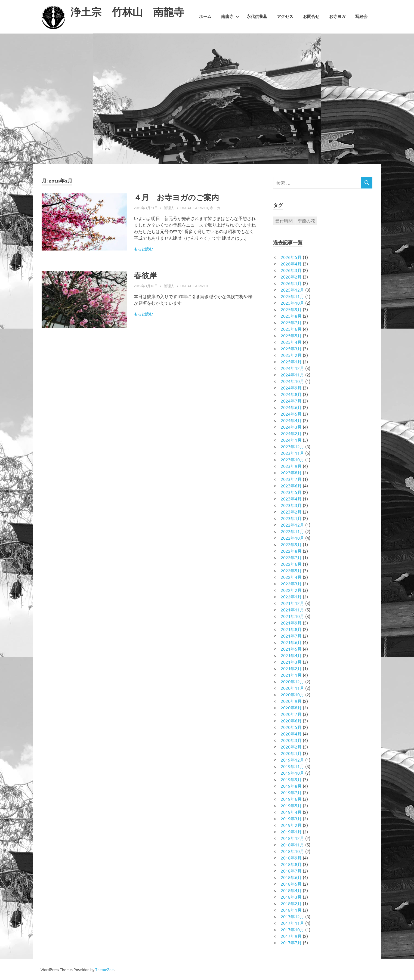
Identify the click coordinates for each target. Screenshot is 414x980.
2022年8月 (291, 551)
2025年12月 (292, 290)
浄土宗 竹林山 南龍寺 (127, 12)
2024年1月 (291, 440)
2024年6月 (291, 407)
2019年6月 (291, 799)
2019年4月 (291, 812)
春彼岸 (145, 276)
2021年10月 (292, 616)
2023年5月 (291, 492)
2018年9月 (291, 858)
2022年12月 (292, 525)
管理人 (169, 208)
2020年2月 (291, 747)
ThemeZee (104, 969)
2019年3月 (291, 818)
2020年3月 (291, 740)
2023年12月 (292, 446)
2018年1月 (291, 910)
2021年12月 (292, 603)
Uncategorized (194, 208)
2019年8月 (291, 786)
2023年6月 (291, 486)
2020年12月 (292, 681)
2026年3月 (291, 270)
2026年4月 (291, 264)
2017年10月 (292, 929)
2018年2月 (291, 903)
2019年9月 (291, 779)
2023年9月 (291, 466)
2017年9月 (291, 936)
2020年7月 (291, 714)
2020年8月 (291, 707)
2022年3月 (291, 583)
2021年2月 (291, 668)
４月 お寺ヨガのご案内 (176, 198)
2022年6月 (291, 564)
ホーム (205, 17)
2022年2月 (291, 590)
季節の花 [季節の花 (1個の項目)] (306, 221)
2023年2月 (291, 512)
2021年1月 (291, 675)
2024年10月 (292, 381)
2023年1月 (291, 518)
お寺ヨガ (337, 17)
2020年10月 (292, 694)
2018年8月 (291, 864)
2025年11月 (292, 296)
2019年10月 (292, 773)
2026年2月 (291, 277)
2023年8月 (291, 472)
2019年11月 (292, 766)
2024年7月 (291, 401)
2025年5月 (291, 335)
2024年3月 (291, 427)
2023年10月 (292, 459)
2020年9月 (291, 701)
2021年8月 (291, 629)
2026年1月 (291, 283)
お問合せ (311, 17)
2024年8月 (291, 394)
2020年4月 (291, 734)
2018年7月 (291, 871)
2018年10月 (292, 851)
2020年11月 (292, 688)
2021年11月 (292, 610)
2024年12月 (292, 368)
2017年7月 (291, 942)
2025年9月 (291, 309)
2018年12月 (292, 838)
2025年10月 (292, 303)
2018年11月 (292, 845)
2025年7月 (291, 322)
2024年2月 (291, 433)
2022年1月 (291, 596)
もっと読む (143, 249)
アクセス (285, 17)
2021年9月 (291, 623)
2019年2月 (291, 825)
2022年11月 (292, 531)
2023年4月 (291, 499)
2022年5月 (291, 570)
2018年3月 (291, 897)
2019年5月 (291, 805)
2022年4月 (291, 577)
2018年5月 (291, 884)
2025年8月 (291, 316)
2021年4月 (291, 655)
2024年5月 (291, 414)
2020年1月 (291, 753)
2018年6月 (291, 877)
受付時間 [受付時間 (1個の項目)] (284, 221)
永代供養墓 (257, 17)
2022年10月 (292, 538)
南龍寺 (230, 17)
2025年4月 (291, 342)
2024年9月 (291, 388)
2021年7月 (291, 636)
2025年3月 (291, 348)
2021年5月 (291, 649)
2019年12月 (292, 760)
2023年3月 (291, 505)
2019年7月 (291, 792)
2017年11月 (292, 923)
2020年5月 (291, 727)
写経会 (361, 17)
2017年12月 (292, 916)
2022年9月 (291, 544)
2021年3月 (291, 662)
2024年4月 (291, 420)
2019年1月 (291, 831)
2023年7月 (291, 479)
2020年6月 (291, 721)
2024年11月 (292, 375)
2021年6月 (291, 642)
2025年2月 (291, 355)
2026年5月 (291, 257)
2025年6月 (291, 329)
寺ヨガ (215, 208)
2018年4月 (291, 890)
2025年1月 (291, 361)
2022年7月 (291, 557)
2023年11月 (292, 453)
